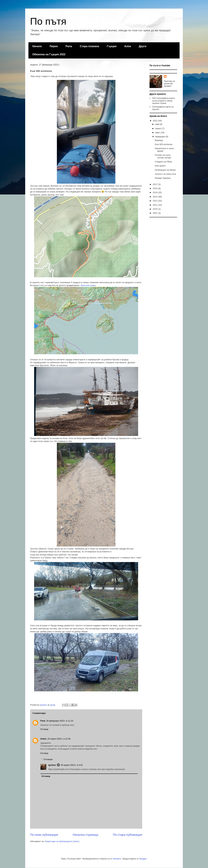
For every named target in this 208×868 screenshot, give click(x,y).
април (159, 128)
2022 (155, 121)
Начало (37, 46)
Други (143, 46)
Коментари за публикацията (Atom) (62, 841)
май (158, 124)
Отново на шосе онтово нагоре (163, 156)
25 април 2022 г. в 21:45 (59, 739)
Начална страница (86, 835)
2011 (155, 205)
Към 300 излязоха (163, 144)
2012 (155, 201)
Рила (69, 46)
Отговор (44, 729)
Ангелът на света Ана (165, 174)
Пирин (54, 46)
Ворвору (159, 140)
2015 (155, 188)
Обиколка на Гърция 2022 (49, 54)
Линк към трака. (88, 285)
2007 (155, 213)
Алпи (128, 46)
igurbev (52, 765)
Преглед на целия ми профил (169, 84)
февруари (161, 137)
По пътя (48, 21)
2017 (155, 184)
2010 (155, 209)
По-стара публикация (128, 835)
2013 (155, 197)
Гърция (112, 46)
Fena (43, 721)
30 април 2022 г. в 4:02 (72, 765)
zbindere (117, 859)
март (158, 132)
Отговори (48, 759)
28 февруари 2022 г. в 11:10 (60, 721)
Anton (43, 739)
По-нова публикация (44, 835)
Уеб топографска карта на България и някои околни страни (163, 101)
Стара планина (89, 46)
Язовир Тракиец (163, 178)
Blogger (143, 859)
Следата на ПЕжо (163, 162)
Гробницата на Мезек (165, 170)
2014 (155, 192)
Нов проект (160, 166)
